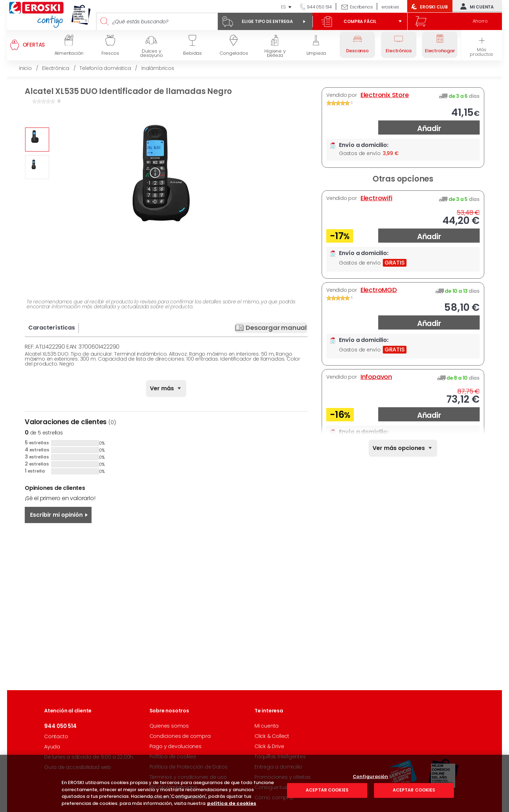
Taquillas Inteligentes (280, 757)
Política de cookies (173, 757)
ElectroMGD (379, 290)
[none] (403, 448)
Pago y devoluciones (175, 746)
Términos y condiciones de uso (188, 777)
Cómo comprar (274, 798)
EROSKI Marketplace (173, 787)
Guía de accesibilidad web (78, 767)
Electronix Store (385, 95)
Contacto (56, 736)
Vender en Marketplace (178, 798)
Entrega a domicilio (278, 767)
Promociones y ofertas (283, 777)
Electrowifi (376, 198)
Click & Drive (269, 746)
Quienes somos (169, 726)
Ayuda (52, 747)
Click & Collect (272, 736)
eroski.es (390, 7)
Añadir (429, 128)
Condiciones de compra (180, 736)
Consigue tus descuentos (286, 787)
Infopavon (376, 377)
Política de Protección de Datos (189, 767)
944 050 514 (319, 7)
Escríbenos (361, 7)
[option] (37, 140)
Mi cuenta (475, 6)
